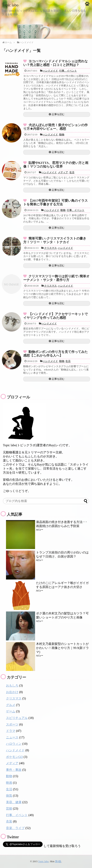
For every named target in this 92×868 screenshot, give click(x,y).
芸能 (9, 809)
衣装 (9, 821)
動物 (62, 135)
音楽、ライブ (15, 828)
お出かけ (12, 692)
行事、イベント (68, 71)
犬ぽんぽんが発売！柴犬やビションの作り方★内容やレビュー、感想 (55, 127)
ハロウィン (14, 744)
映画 (9, 783)
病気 (9, 796)
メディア (63, 172)
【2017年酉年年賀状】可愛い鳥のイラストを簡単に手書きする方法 (55, 202)
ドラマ (11, 731)
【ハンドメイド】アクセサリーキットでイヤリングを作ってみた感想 (55, 316)
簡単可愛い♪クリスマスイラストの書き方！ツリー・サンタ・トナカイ (55, 240)
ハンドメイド (50, 71)
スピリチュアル (17, 718)
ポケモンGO (14, 757)
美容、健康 (14, 802)
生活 (72, 172)
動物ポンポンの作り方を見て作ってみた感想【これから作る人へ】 (55, 354)
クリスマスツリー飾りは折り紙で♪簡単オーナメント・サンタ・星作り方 (56, 278)
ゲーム (11, 711)
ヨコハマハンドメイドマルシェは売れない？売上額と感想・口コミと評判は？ (55, 63)
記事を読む (58, 114)
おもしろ (12, 685)
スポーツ (12, 724)
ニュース (12, 737)
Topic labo (10, 5)
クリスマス (50, 248)
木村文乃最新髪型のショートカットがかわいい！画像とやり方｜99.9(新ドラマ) (62, 648)
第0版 (58, 861)
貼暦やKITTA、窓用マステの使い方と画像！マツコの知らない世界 (56, 165)
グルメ (11, 705)
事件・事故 (14, 770)
